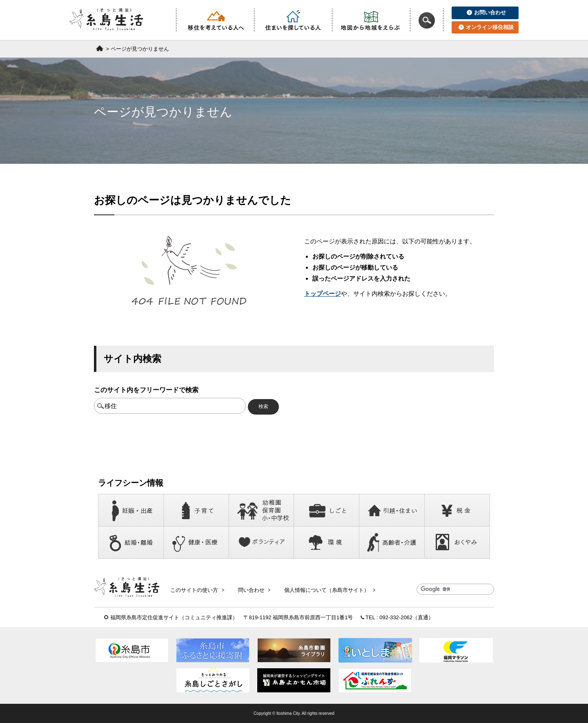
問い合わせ (253, 590)
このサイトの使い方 (197, 590)
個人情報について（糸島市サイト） (328, 590)
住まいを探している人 (293, 20)
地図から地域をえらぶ (371, 20)
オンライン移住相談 (486, 27)
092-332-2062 (396, 617)
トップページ (323, 293)
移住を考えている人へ (215, 20)
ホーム (100, 48)
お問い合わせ (486, 12)
